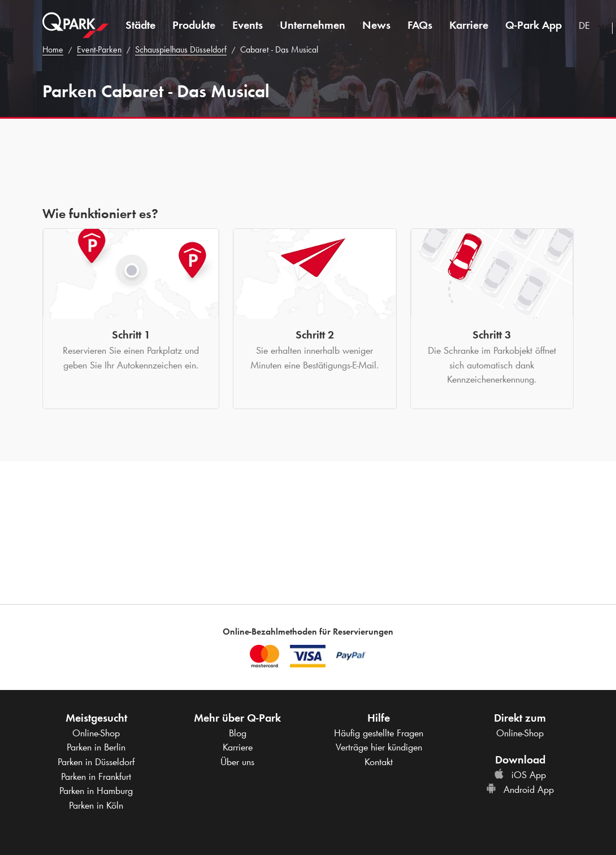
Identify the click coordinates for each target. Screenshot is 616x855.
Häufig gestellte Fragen (379, 733)
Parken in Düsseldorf (96, 762)
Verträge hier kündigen (379, 747)
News (376, 25)
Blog (238, 733)
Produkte (194, 25)
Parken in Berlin (96, 747)
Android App (520, 789)
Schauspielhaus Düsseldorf (181, 49)
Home (53, 49)
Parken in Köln (96, 805)
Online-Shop (96, 733)
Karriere (469, 25)
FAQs (420, 25)
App (533, 25)
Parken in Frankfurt (96, 776)
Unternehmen (313, 25)
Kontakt (379, 762)
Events (248, 25)
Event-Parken (99, 49)
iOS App (520, 775)
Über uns (237, 762)
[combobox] (591, 27)
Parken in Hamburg (96, 791)
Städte (140, 25)
